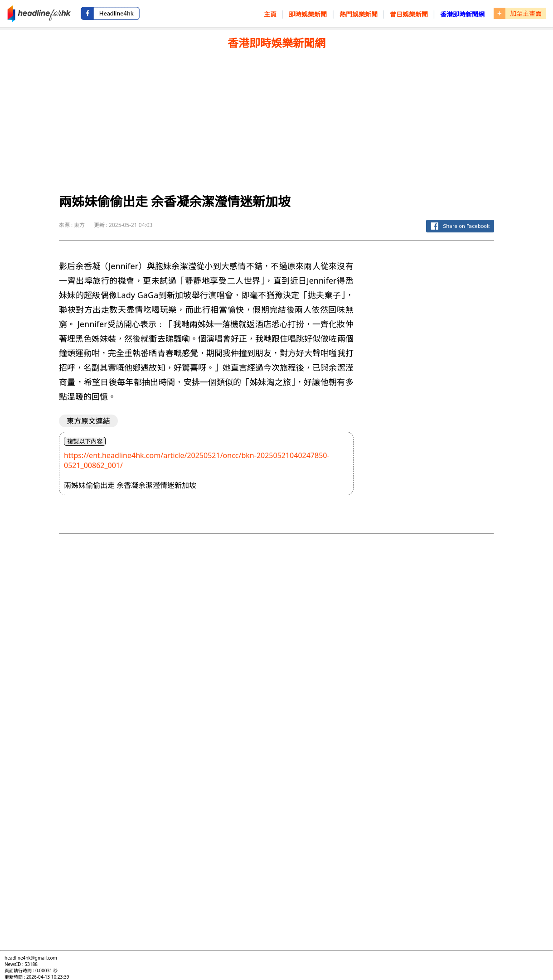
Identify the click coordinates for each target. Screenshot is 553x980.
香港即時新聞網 (462, 14)
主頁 (270, 14)
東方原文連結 (88, 421)
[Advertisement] (276, 118)
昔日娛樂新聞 (409, 14)
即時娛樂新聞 (308, 14)
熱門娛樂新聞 (359, 14)
